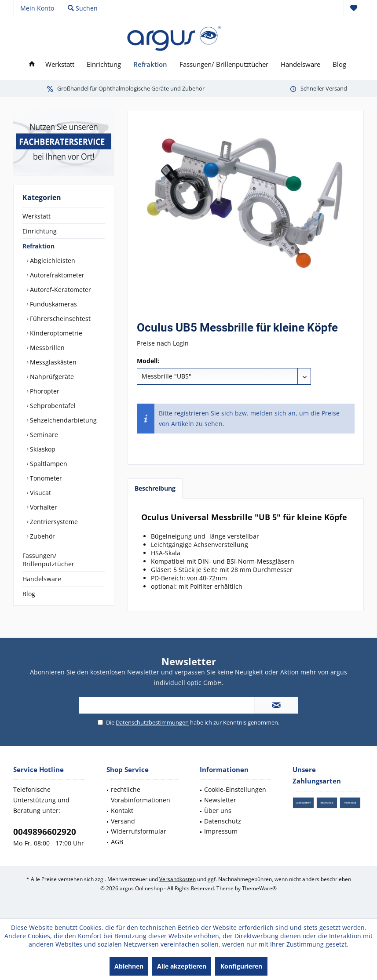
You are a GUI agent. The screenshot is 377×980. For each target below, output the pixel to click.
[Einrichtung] (104, 64)
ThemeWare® (259, 888)
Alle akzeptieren (182, 966)
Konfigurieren (241, 966)
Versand (123, 821)
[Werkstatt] (60, 64)
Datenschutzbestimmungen (152, 722)
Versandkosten (178, 879)
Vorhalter (43, 507)
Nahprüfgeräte (51, 377)
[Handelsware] (300, 64)
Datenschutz (223, 821)
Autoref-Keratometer (60, 290)
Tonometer (45, 478)
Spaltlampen (48, 464)
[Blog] (339, 64)
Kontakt (122, 811)
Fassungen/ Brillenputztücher (48, 560)
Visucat (40, 493)
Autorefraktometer (56, 275)
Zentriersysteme (53, 522)
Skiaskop (42, 449)
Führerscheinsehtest (59, 319)
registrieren (192, 413)
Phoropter (44, 391)
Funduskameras (53, 304)
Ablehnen (129, 966)
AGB (117, 842)
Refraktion (38, 246)
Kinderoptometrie (55, 333)
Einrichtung (40, 231)
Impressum (221, 831)
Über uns (218, 811)
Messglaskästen (52, 362)
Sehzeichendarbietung (62, 420)
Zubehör (42, 536)
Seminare (43, 435)
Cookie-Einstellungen (235, 789)
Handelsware (42, 579)
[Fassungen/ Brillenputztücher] (224, 64)
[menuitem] (353, 8)
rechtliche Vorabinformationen (141, 795)
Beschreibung (155, 488)
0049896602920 (45, 832)
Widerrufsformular (139, 831)
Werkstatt (37, 216)
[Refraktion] (150, 64)
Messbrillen (46, 348)
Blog (29, 594)
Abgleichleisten (52, 260)
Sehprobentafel (52, 406)
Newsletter (220, 800)
